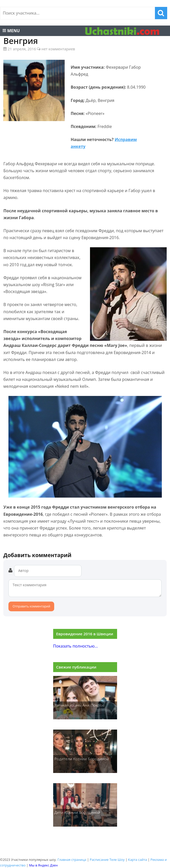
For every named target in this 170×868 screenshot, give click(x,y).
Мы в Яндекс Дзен (43, 865)
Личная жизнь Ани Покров (80, 705)
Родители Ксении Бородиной (82, 759)
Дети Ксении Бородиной (77, 812)
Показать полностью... (76, 646)
